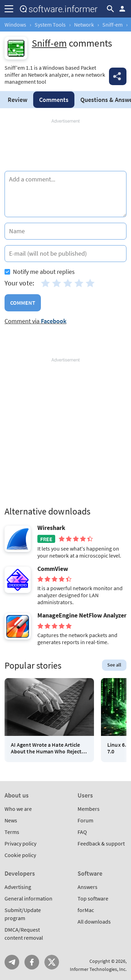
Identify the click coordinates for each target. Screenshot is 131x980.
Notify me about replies (40, 272)
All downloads (94, 922)
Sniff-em (112, 25)
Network (84, 25)
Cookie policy (20, 855)
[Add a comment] (65, 194)
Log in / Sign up (122, 9)
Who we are (18, 809)
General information (28, 898)
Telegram (12, 962)
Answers (88, 887)
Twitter (52, 962)
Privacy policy (20, 843)
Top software (93, 898)
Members (89, 809)
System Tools (50, 25)
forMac (86, 910)
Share (118, 76)
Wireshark (51, 528)
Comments (54, 100)
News (11, 820)
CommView (53, 569)
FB (32, 962)
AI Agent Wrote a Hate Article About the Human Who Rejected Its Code (49, 748)
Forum (85, 820)
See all (114, 665)
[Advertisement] (65, 145)
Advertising (18, 887)
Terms (12, 832)
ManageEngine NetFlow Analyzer (82, 615)
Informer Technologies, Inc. (98, 969)
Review (17, 100)
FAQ (82, 832)
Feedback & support (101, 843)
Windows (15, 25)
